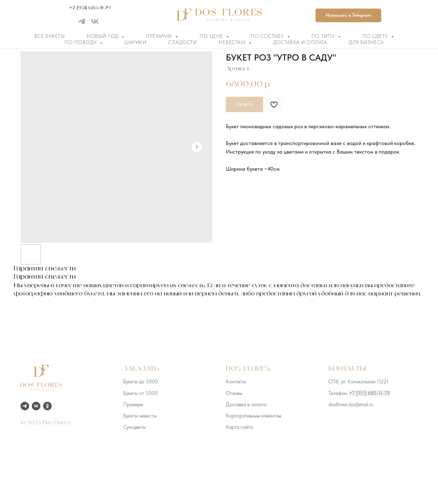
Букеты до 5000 (141, 382)
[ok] (47, 406)
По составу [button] (268, 36)
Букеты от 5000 (140, 393)
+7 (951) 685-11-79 (90, 8)
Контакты (236, 382)
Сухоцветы (134, 427)
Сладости (183, 42)
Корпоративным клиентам (254, 416)
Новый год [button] (103, 36)
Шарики (135, 42)
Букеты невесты (140, 416)
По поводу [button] (81, 42)
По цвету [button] (376, 36)
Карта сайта (239, 427)
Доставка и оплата (300, 42)
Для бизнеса (366, 42)
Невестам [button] (233, 42)
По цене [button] (212, 36)
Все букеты (49, 36)
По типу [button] (324, 36)
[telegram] (82, 24)
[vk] (95, 24)
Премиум (133, 404)
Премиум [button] (160, 36)
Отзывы (234, 393)
